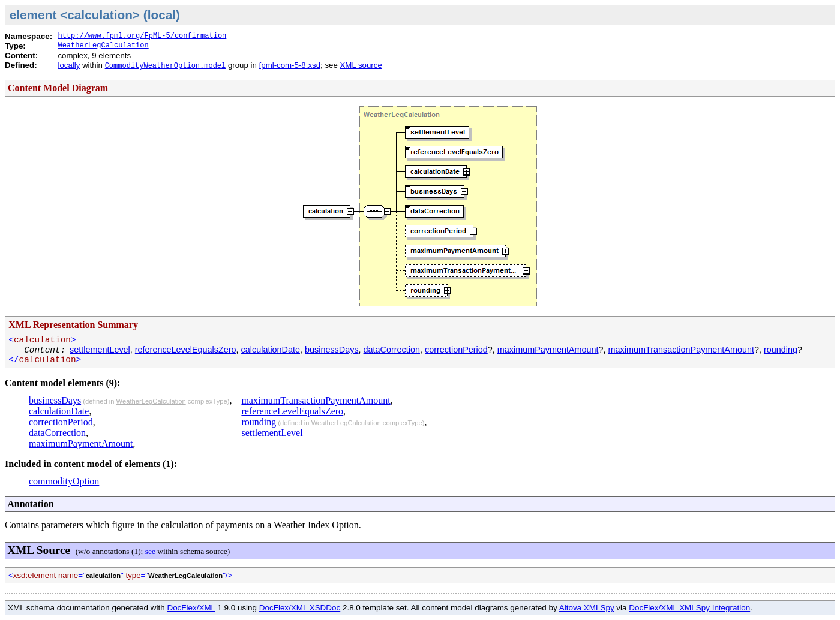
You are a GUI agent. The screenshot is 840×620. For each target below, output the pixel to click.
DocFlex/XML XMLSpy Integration (689, 608)
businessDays (332, 350)
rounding (781, 350)
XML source (361, 65)
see (150, 551)
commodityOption (64, 481)
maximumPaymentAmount (548, 350)
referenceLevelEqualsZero (186, 350)
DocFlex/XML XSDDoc (300, 608)
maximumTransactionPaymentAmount (681, 350)
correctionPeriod (456, 350)
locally (69, 65)
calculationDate (271, 350)
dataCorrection (392, 350)
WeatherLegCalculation (103, 46)
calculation (103, 576)
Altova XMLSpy (587, 608)
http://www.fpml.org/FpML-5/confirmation (142, 36)
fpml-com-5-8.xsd (290, 65)
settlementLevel (100, 350)
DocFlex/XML (191, 608)
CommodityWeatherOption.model (166, 66)
